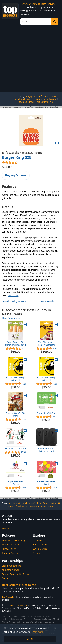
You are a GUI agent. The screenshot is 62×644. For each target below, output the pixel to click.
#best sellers (22, 506)
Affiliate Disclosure (11, 545)
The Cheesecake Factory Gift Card (47, 344)
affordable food (26, 102)
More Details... (49, 301)
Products (37, 553)
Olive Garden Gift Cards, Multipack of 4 (15, 344)
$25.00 (7, 167)
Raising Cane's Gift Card (15, 415)
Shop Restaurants (11, 318)
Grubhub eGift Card (46, 413)
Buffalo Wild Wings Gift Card (15, 379)
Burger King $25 (17, 157)
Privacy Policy (9, 549)
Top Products (8, 597)
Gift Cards (10, 153)
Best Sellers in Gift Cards (37, 4)
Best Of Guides (40, 545)
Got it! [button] (30, 639)
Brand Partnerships (11, 566)
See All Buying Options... (15, 301)
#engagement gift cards (42, 506)
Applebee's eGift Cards (15, 483)
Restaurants (32, 153)
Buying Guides (40, 549)
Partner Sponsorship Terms (15, 574)
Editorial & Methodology (14, 540)
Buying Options (16, 175)
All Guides (38, 540)
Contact (6, 578)
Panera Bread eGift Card (46, 483)
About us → (8, 529)
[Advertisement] (31, 60)
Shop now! (13, 295)
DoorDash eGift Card (16, 449)
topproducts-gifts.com (18, 605)
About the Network (11, 570)
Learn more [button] (37, 632)
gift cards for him (45, 102)
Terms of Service (10, 553)
